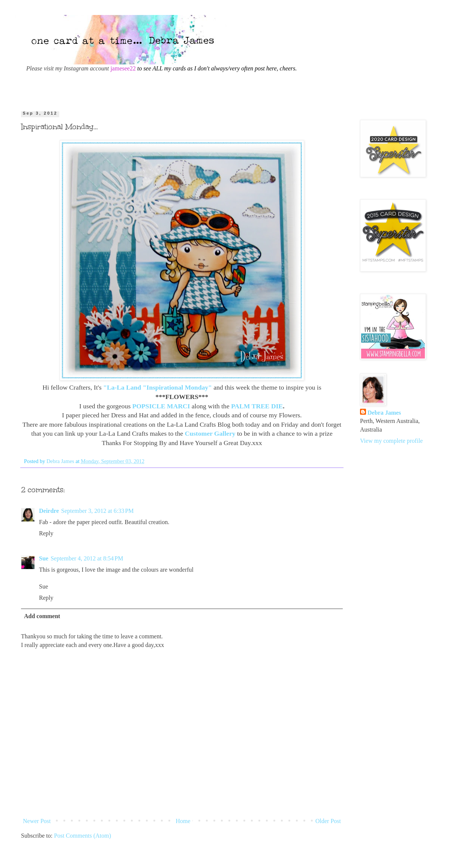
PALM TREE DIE (257, 406)
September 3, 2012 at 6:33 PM (97, 511)
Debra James (384, 413)
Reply (46, 533)
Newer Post (37, 821)
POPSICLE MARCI (161, 406)
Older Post (328, 821)
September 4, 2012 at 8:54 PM (87, 558)
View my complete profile (391, 441)
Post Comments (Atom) (82, 836)
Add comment (42, 616)
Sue (44, 558)
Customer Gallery (210, 433)
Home (183, 821)
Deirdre (49, 511)
